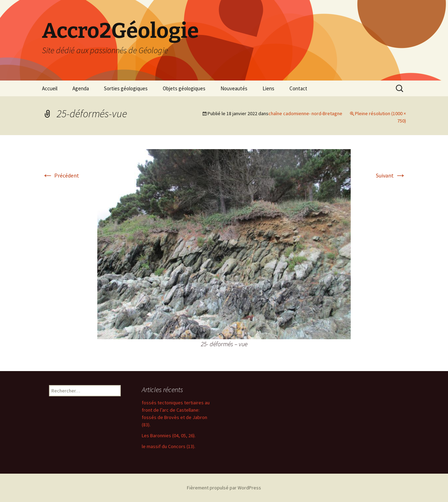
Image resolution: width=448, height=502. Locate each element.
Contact (298, 88)
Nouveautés (234, 88)
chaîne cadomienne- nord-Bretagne (305, 113)
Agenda (81, 88)
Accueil (50, 88)
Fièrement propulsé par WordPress (224, 488)
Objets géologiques (184, 88)
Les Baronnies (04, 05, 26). (169, 435)
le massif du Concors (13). (169, 446)
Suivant (391, 175)
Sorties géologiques (126, 88)
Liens (268, 88)
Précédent (61, 175)
